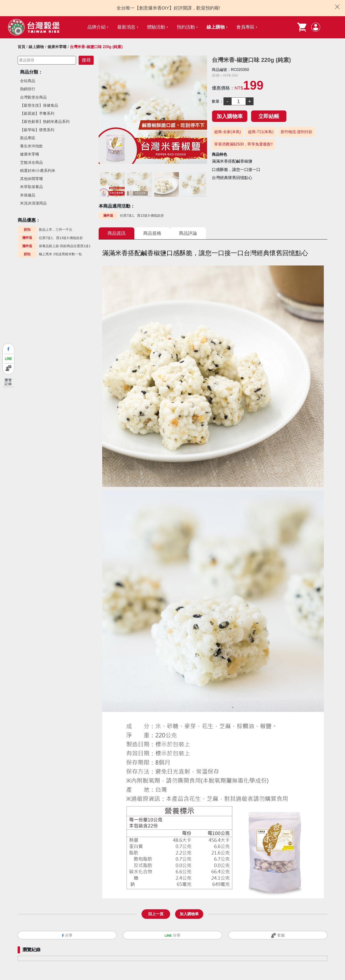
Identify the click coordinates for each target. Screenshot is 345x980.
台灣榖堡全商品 (33, 97)
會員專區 (245, 27)
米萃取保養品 (31, 187)
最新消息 (126, 27)
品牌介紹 (96, 27)
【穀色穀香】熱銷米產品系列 (45, 122)
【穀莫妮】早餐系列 (37, 113)
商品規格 (152, 233)
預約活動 (186, 27)
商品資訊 (117, 233)
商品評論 (188, 233)
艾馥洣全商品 (31, 162)
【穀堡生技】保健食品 (39, 105)
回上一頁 (156, 914)
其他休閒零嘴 (31, 179)
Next (203, 185)
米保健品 (28, 195)
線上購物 (216, 27)
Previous (102, 185)
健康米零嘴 (57, 47)
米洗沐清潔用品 (33, 203)
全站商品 (28, 81)
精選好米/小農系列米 (38, 171)
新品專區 (28, 138)
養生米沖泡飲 (31, 146)
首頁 (21, 47)
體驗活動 (156, 27)
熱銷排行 (28, 89)
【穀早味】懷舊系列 (37, 130)
